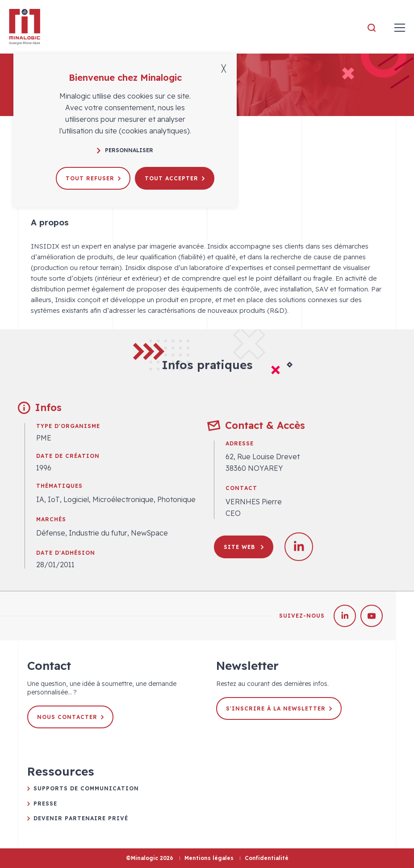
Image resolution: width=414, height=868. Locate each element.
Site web (244, 547)
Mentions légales (209, 858)
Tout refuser (93, 178)
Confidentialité (267, 858)
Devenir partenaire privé (81, 818)
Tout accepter (175, 178)
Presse (45, 804)
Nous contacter (70, 717)
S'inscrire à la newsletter (279, 708)
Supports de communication (86, 788)
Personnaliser (125, 150)
